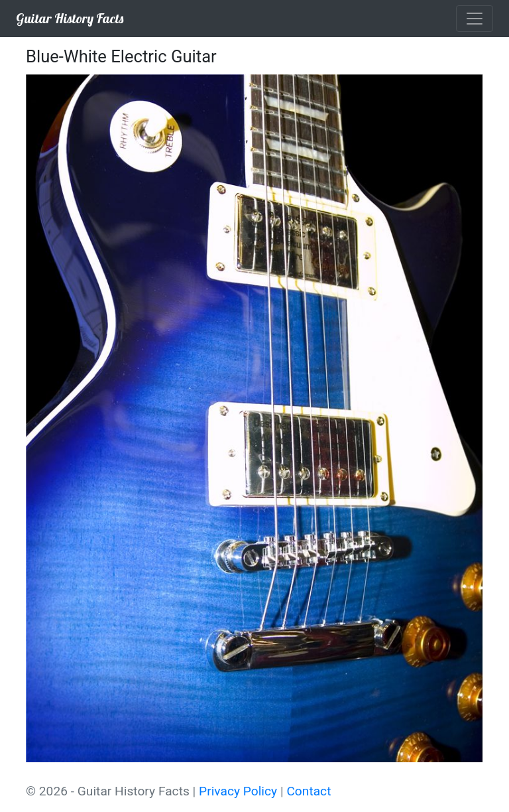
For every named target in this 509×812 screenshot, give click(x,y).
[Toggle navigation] (475, 19)
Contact (309, 791)
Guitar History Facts (70, 18)
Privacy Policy (238, 791)
